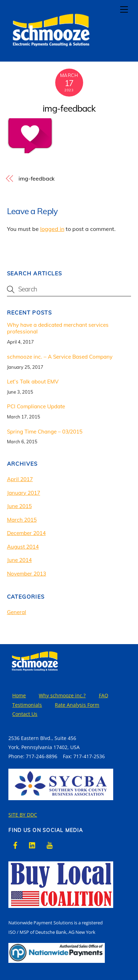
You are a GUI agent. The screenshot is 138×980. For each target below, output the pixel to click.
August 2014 (23, 547)
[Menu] (124, 9)
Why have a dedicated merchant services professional (58, 328)
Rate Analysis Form (77, 705)
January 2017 (24, 493)
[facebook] (15, 845)
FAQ (104, 695)
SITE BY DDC (23, 815)
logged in (52, 229)
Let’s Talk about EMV (33, 382)
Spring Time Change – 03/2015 (45, 432)
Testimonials (27, 705)
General (17, 612)
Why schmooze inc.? (62, 695)
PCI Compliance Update (36, 406)
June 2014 (19, 560)
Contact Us (25, 714)
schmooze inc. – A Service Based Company (60, 357)
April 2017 (20, 479)
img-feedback (69, 108)
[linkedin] (32, 845)
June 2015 (19, 506)
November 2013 (27, 574)
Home (19, 695)
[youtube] (50, 845)
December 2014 (26, 533)
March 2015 (22, 520)
